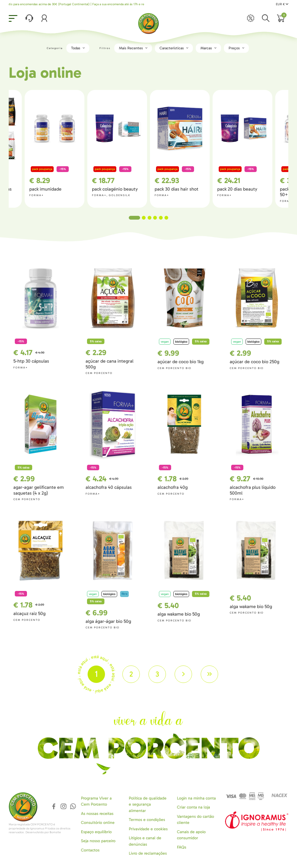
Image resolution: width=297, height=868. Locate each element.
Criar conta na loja (193, 807)
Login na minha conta (196, 798)
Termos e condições (147, 820)
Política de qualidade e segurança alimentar (148, 804)
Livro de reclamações (148, 853)
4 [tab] (155, 218)
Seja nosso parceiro (98, 841)
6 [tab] (166, 218)
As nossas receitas (97, 814)
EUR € (282, 4)
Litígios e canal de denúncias (145, 841)
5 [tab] (161, 218)
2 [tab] (144, 218)
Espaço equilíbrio (96, 832)
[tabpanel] (180, 149)
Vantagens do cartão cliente (195, 820)
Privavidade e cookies (148, 829)
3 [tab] (150, 218)
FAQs (182, 847)
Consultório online (98, 823)
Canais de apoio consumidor (191, 835)
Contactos (90, 850)
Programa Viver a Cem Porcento (96, 801)
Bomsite (55, 832)
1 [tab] (134, 218)
